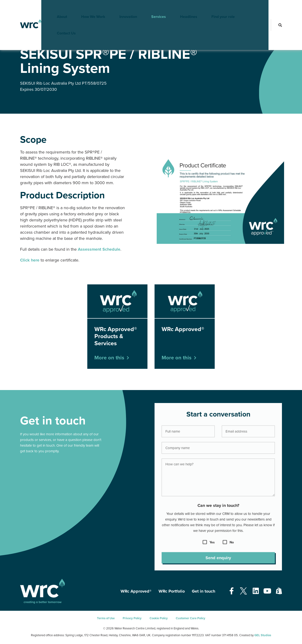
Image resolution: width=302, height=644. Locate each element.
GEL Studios (263, 635)
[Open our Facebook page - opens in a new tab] (232, 591)
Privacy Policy (132, 618)
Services (151, 8)
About (55, 8)
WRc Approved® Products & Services (85, 40)
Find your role (216, 8)
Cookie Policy (159, 618)
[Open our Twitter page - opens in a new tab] (243, 591)
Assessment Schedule (99, 249)
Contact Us (251, 8)
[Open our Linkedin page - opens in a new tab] (256, 591)
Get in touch (203, 591)
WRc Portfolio (172, 591)
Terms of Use (106, 618)
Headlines (182, 8)
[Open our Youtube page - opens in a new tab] (267, 591)
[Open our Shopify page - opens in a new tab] (279, 591)
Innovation (121, 8)
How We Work (86, 8)
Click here (30, 260)
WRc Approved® (46, 40)
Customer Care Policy (191, 618)
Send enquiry (218, 561)
